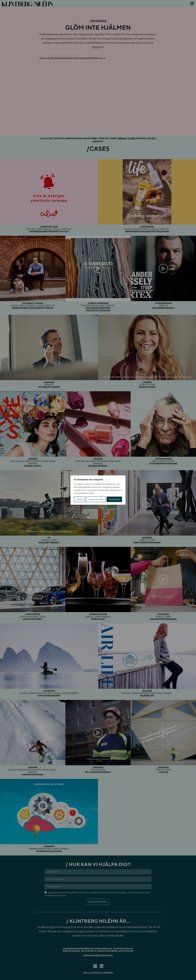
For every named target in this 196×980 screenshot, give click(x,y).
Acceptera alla (114, 499)
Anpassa (79, 499)
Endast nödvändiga (96, 499)
